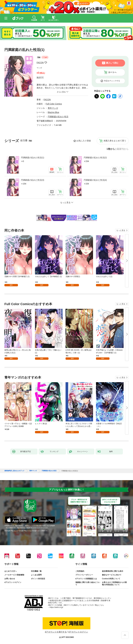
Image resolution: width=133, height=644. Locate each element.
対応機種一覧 (36, 571)
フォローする (46, 63)
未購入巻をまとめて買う (115, 141)
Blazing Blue (53, 112)
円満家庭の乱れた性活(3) (33, 180)
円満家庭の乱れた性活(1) (33, 158)
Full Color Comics (54, 104)
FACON (40, 63)
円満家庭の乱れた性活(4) (95, 180)
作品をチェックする (112, 81)
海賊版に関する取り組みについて (88, 584)
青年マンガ (53, 108)
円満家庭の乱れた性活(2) (95, 158)
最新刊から (123, 149)
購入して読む (112, 63)
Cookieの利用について (111, 579)
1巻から (111, 149)
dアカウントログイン (13, 582)
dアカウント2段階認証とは (86, 579)
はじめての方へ (11, 571)
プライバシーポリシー (84, 575)
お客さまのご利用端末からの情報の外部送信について (114, 584)
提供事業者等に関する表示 (113, 571)
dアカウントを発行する (56, 632)
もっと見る (121, 230)
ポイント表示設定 (38, 579)
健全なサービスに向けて (112, 575)
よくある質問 (36, 575)
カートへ (112, 72)
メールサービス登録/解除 (14, 575)
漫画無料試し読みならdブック (14, 471)
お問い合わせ (10, 579)
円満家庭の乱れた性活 (58, 117)
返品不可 (40, 77)
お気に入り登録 (84, 141)
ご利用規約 (80, 571)
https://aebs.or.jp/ (57, 607)
